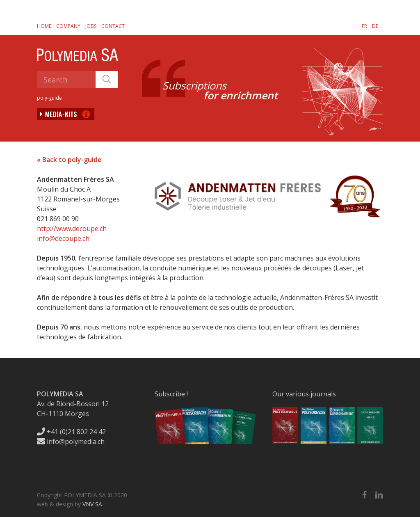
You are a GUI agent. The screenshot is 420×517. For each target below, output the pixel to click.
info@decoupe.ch (63, 238)
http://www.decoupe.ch (72, 229)
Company (68, 26)
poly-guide (49, 98)
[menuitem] (364, 26)
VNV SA (92, 504)
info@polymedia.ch (71, 442)
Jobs (91, 26)
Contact (113, 26)
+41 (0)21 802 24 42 (71, 432)
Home (44, 26)
